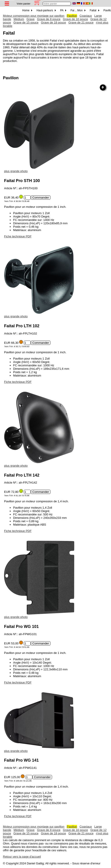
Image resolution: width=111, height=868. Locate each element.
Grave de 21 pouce (81, 22)
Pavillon (72, 16)
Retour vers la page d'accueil (22, 857)
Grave (30, 19)
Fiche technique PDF (18, 236)
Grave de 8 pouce (49, 19)
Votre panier (24, 4)
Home (27, 10)
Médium (19, 19)
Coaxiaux (86, 16)
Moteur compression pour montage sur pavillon (34, 16)
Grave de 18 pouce (54, 22)
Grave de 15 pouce (26, 22)
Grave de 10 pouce (76, 19)
